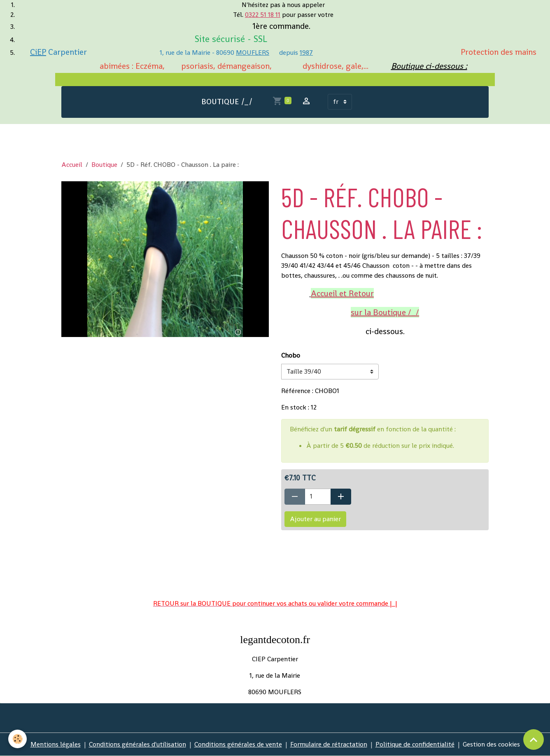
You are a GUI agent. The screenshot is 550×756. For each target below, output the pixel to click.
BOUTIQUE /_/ (227, 102)
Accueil (72, 165)
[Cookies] (17, 739)
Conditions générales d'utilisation (137, 744)
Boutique (104, 165)
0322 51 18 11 (263, 15)
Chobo (291, 355)
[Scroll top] (534, 740)
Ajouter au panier (315, 519)
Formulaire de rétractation (329, 744)
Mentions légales (56, 744)
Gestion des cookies (491, 744)
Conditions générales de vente (238, 744)
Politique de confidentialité (415, 744)
